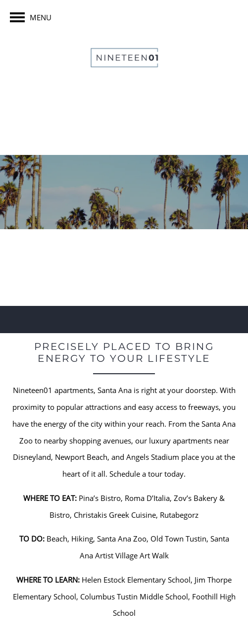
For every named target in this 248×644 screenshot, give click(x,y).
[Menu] (31, 17)
